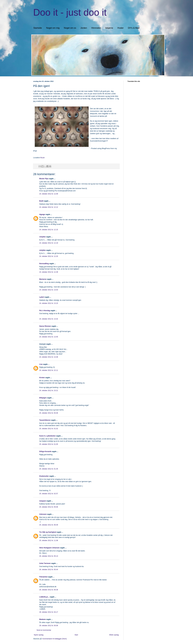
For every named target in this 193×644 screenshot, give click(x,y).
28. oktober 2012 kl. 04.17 (49, 612)
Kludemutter (44, 476)
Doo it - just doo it (70, 12)
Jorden (84, 28)
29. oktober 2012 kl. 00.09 (49, 626)
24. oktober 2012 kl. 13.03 (49, 290)
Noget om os (70, 28)
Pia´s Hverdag (45, 311)
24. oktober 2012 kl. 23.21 (49, 391)
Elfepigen (43, 398)
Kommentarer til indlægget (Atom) (55, 639)
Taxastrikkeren (45, 420)
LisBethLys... (44, 597)
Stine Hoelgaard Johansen (49, 548)
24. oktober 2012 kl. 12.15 (49, 230)
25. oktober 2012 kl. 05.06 (49, 507)
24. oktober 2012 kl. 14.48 (49, 357)
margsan (43, 501)
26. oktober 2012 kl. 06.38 (49, 590)
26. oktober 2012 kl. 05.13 (49, 556)
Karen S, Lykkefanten (48, 436)
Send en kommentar (44, 630)
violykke (42, 237)
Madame (43, 619)
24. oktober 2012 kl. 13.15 (49, 303)
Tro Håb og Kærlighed (48, 532)
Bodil (41, 201)
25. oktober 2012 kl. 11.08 (49, 540)
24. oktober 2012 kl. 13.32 (49, 319)
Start (76, 635)
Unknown (43, 514)
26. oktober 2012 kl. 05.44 (49, 570)
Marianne (43, 279)
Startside (38, 28)
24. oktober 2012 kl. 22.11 (49, 370)
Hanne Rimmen (45, 326)
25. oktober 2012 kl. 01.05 (49, 444)
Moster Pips (44, 179)
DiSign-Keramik (45, 451)
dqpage (42, 214)
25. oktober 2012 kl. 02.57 (49, 494)
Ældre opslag (114, 635)
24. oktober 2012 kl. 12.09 (49, 194)
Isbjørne (109, 28)
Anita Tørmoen (45, 563)
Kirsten (42, 378)
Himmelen (96, 28)
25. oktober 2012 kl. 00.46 (49, 413)
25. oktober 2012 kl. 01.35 (49, 469)
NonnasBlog (44, 264)
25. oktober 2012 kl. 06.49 (49, 525)
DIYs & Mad (134, 28)
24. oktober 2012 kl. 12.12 (49, 207)
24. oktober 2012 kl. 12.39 (49, 272)
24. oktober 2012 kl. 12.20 (49, 256)
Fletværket (43, 577)
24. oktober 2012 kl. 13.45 (49, 337)
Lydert (42, 297)
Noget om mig (53, 28)
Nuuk (42, 158)
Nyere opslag (39, 635)
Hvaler (121, 28)
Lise (41, 364)
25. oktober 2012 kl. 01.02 (49, 429)
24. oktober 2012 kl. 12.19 (49, 243)
